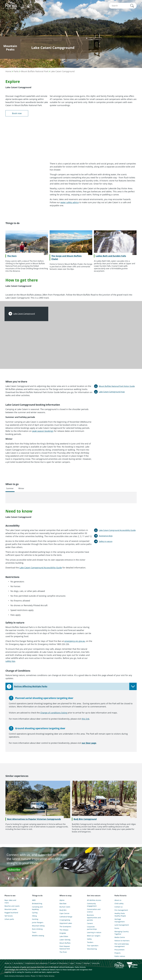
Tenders (90, 942)
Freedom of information (59, 963)
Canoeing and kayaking (37, 908)
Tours (34, 932)
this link (86, 719)
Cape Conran (64, 913)
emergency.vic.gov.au (75, 641)
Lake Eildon (64, 936)
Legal (72, 963)
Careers (90, 923)
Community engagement (92, 905)
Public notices (120, 956)
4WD (34, 900)
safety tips (10, 661)
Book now (17, 113)
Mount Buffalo (65, 943)
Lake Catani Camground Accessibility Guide (117, 530)
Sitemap (87, 963)
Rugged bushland (11, 913)
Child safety (119, 903)
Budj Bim (63, 910)
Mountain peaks (11, 909)
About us (118, 900)
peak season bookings (43, 431)
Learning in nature (94, 932)
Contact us (119, 907)
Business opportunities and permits (94, 918)
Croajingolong (65, 920)
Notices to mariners (122, 941)
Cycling (35, 913)
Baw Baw (63, 903)
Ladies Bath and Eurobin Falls (111, 256)
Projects (118, 953)
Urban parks (9, 919)
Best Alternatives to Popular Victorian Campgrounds (34, 819)
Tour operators (93, 946)
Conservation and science (94, 911)
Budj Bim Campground (85, 819)
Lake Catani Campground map (112, 392)
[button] (132, 6)
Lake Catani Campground (63, 71)
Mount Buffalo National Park (35, 71)
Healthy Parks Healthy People (120, 915)
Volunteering (92, 949)
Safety (89, 939)
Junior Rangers (38, 922)
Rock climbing (37, 929)
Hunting (35, 919)
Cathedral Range (66, 917)
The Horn (12, 256)
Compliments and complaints (36, 963)
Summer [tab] (10, 488)
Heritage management (120, 920)
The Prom (63, 952)
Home (8, 71)
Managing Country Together (122, 933)
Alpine (62, 900)
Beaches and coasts (12, 906)
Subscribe (14, 870)
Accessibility (18, 963)
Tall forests (9, 916)
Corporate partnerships (92, 928)
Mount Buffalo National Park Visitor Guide (117, 386)
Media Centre (120, 937)
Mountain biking (38, 926)
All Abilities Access (94, 900)
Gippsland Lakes (66, 923)
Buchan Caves (65, 907)
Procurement (119, 950)
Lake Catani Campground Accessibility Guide (41, 568)
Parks (16, 71)
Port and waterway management (122, 945)
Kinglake (63, 933)
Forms (117, 928)
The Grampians (65, 927)
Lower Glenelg (65, 940)
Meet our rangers (94, 936)
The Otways (64, 930)
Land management (122, 925)
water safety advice (70, 202)
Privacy (9, 874)
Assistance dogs (106, 536)
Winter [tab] (21, 488)
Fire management (121, 910)
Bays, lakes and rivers (10, 901)
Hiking (34, 916)
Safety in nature (106, 541)
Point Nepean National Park (65, 948)
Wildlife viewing (38, 936)
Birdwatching (37, 903)
